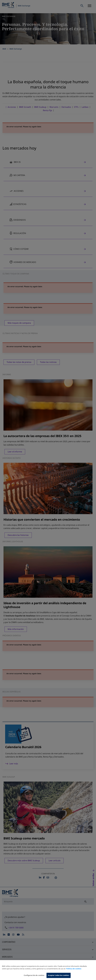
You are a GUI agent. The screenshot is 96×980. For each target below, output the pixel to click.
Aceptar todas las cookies (58, 976)
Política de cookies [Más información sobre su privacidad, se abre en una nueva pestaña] (74, 970)
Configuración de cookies (34, 976)
